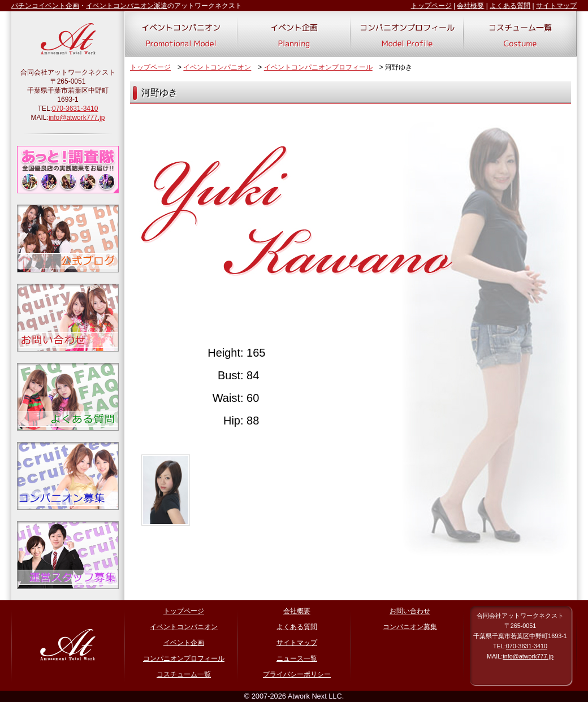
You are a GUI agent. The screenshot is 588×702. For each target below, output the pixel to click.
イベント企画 (184, 643)
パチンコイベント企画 (45, 6)
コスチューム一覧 (184, 674)
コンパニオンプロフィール (184, 658)
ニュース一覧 (297, 658)
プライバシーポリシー (297, 674)
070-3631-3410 (75, 109)
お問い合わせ (410, 611)
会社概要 (470, 6)
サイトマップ (556, 6)
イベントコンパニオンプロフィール (318, 67)
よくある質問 (510, 6)
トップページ (431, 6)
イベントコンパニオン (217, 67)
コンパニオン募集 (410, 627)
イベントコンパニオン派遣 (127, 6)
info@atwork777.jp (77, 118)
